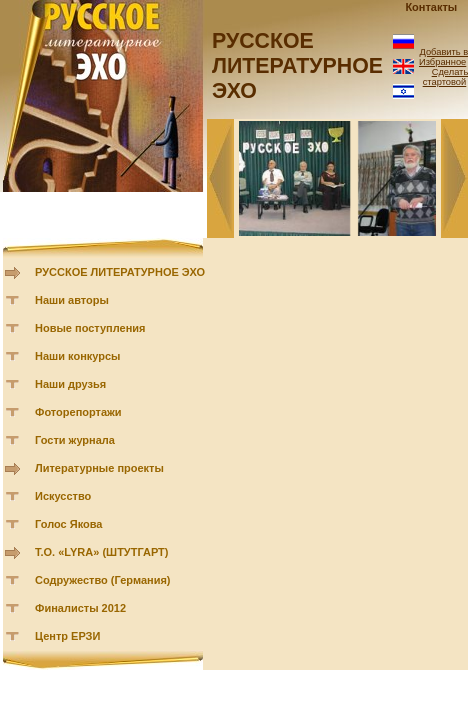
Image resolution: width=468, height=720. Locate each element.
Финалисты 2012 (80, 608)
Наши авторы (72, 300)
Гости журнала (75, 440)
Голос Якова (68, 524)
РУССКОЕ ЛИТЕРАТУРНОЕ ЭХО (120, 272)
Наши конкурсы (77, 356)
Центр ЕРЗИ (67, 636)
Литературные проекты (99, 468)
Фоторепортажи (78, 412)
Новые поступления (90, 328)
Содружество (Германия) (102, 580)
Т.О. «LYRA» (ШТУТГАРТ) (102, 552)
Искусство (63, 496)
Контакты (431, 7)
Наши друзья (70, 384)
